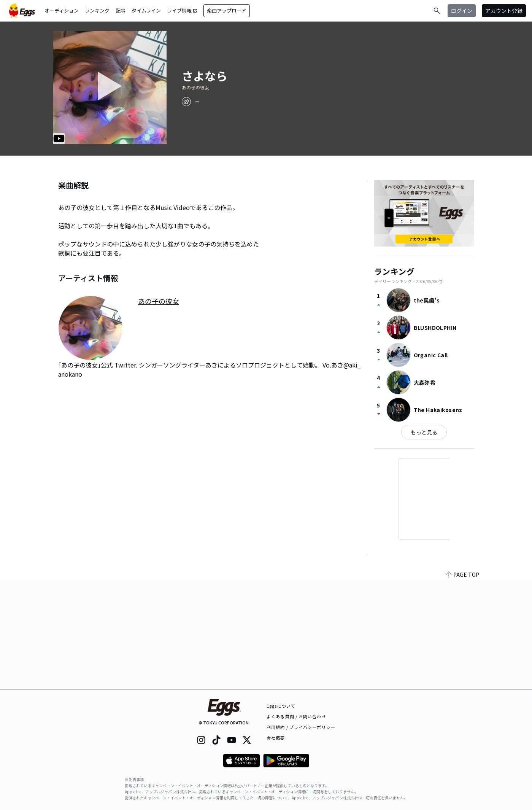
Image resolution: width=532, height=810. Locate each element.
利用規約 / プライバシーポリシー (301, 727)
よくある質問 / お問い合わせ (296, 716)
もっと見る (424, 432)
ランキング (97, 10)
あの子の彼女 (195, 88)
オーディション (62, 10)
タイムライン (146, 10)
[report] (197, 102)
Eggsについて (281, 706)
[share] (186, 102)
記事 (121, 10)
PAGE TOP (462, 685)
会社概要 (276, 738)
